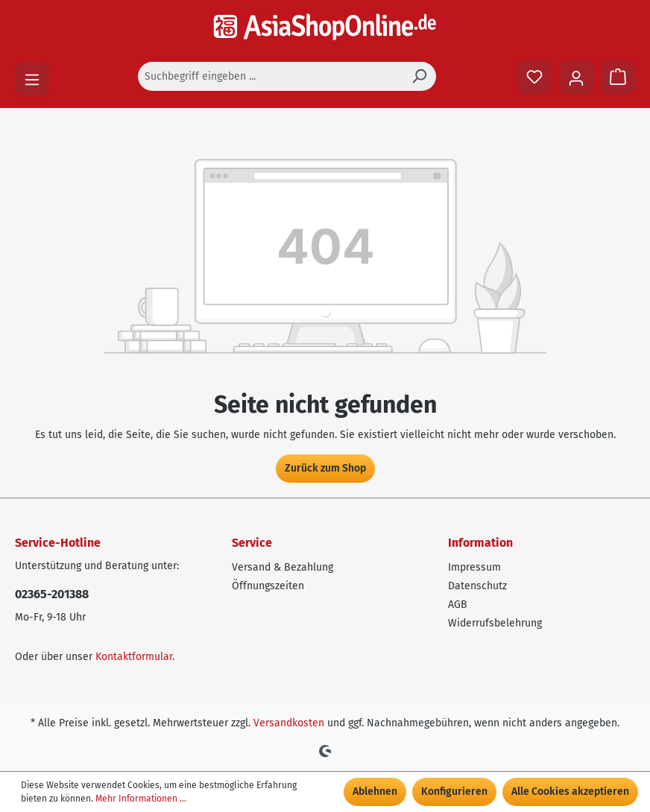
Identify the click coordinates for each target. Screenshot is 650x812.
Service (252, 543)
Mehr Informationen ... (141, 799)
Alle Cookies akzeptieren (570, 792)
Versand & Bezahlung (283, 567)
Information (480, 543)
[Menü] (32, 79)
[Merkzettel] (534, 77)
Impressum (474, 567)
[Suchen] (419, 76)
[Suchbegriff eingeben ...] (270, 76)
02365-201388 (52, 594)
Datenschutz (477, 586)
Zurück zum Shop (325, 468)
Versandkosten (289, 723)
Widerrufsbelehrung (495, 623)
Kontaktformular (134, 657)
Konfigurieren (454, 792)
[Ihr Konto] (576, 77)
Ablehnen (375, 792)
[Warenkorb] (618, 77)
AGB (458, 605)
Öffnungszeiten (268, 586)
